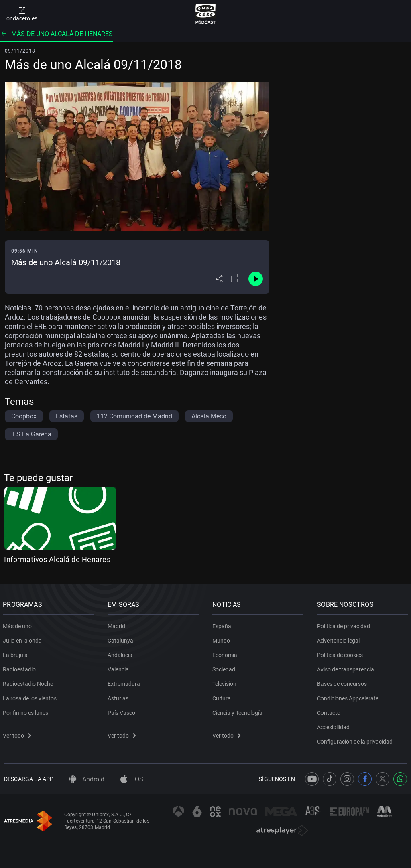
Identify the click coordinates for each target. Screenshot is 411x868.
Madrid (118, 625)
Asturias (119, 697)
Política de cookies (341, 653)
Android (87, 779)
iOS (132, 779)
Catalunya (122, 639)
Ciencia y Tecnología (239, 711)
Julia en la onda (23, 639)
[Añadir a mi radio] (235, 279)
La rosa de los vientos (31, 697)
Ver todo (18, 734)
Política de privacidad (345, 625)
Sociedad (225, 668)
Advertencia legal (340, 639)
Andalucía (121, 653)
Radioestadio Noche (29, 682)
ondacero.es (22, 14)
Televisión (226, 682)
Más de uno (18, 625)
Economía (226, 653)
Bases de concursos (343, 682)
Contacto (330, 711)
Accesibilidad (335, 726)
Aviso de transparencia (347, 668)
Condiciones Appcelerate (349, 697)
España (223, 625)
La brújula (16, 653)
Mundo (222, 639)
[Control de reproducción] (256, 279)
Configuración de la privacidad (356, 740)
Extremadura (125, 682)
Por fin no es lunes (27, 711)
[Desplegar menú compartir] (219, 279)
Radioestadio (20, 668)
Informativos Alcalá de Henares (57, 559)
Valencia (119, 668)
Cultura (223, 697)
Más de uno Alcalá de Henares (56, 34)
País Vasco (123, 711)
